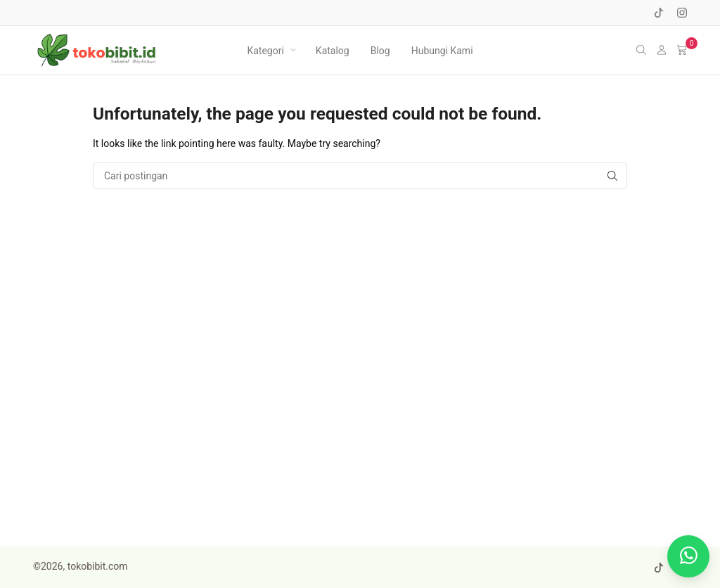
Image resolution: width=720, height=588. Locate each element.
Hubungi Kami (442, 51)
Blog (380, 51)
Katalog (333, 51)
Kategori (265, 51)
